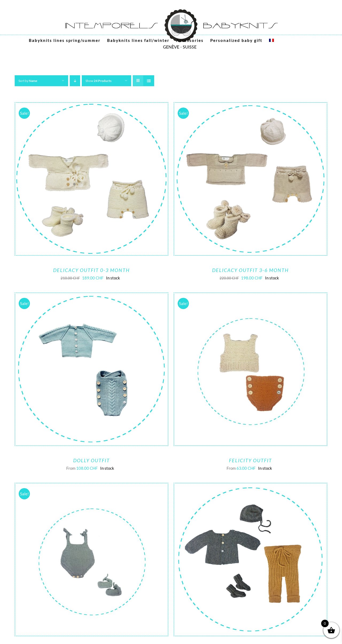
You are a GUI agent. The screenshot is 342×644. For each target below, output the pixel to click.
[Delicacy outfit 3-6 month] (250, 107)
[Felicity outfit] (250, 297)
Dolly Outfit (92, 460)
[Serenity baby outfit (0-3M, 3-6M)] (250, 487)
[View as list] (149, 81)
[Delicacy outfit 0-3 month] (92, 107)
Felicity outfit (250, 460)
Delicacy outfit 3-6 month (250, 270)
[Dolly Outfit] (92, 297)
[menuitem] (271, 40)
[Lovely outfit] (92, 487)
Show (98, 81)
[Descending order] (75, 81)
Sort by (28, 81)
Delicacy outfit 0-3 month (92, 270)
